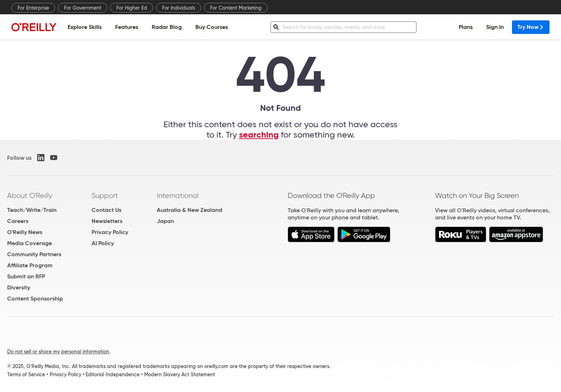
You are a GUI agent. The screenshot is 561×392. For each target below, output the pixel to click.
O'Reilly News (25, 232)
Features (127, 27)
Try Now (531, 27)
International (178, 195)
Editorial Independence (113, 374)
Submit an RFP (26, 276)
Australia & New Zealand (189, 210)
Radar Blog (167, 27)
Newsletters (107, 221)
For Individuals (179, 8)
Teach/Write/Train (32, 210)
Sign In (495, 27)
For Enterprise (33, 8)
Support (105, 195)
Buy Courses (212, 27)
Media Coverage (30, 243)
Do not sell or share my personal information (58, 352)
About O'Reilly (30, 195)
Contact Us (106, 210)
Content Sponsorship (35, 299)
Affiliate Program (30, 265)
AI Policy (103, 243)
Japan (165, 221)
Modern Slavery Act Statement (180, 374)
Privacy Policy (110, 232)
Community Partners (34, 254)
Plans (466, 27)
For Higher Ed (132, 8)
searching (259, 135)
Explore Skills (85, 27)
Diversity (19, 287)
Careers (18, 221)
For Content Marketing (236, 8)
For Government (83, 8)
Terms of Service (26, 374)
